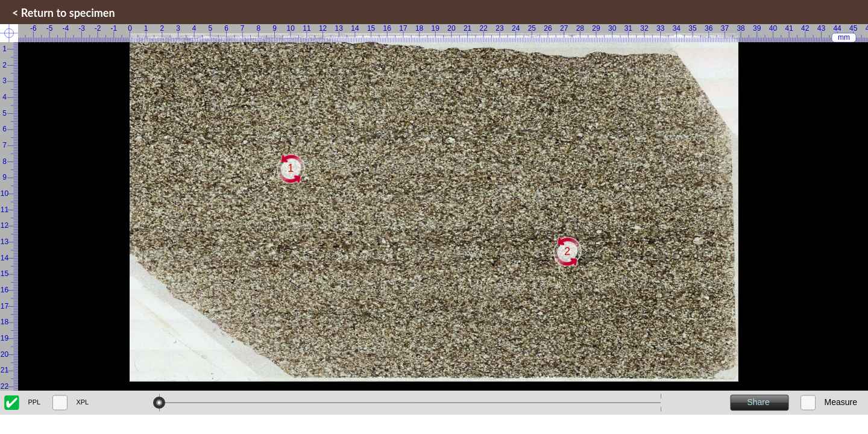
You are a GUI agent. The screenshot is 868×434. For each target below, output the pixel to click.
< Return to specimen (64, 13)
